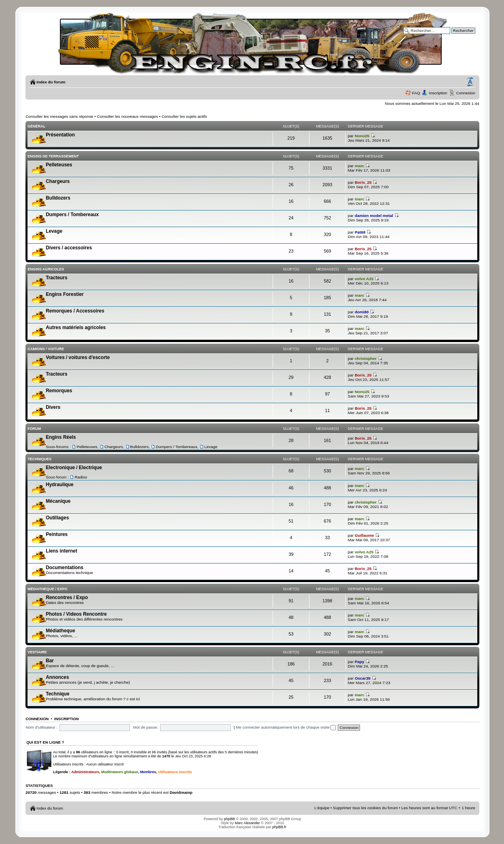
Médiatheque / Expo (47, 589)
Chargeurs (58, 181)
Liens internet (61, 551)
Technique (57, 694)
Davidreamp (181, 792)
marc (360, 166)
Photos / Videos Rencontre (76, 614)
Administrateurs (85, 772)
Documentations (65, 568)
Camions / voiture (46, 349)
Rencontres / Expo (67, 597)
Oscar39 (363, 678)
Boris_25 (363, 182)
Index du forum (51, 82)
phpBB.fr (279, 827)
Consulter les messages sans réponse (59, 116)
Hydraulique (60, 485)
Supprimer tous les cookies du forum (365, 808)
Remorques (59, 391)
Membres (148, 772)
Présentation (60, 135)
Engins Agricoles (46, 269)
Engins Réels (61, 437)
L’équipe (322, 808)
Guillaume (364, 535)
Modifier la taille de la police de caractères (470, 82)
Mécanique (58, 501)
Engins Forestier (65, 294)
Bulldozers (58, 198)
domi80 (362, 312)
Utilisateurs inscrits (175, 772)
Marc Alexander (247, 823)
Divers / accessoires (69, 248)
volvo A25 (364, 279)
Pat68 (360, 232)
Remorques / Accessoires (75, 311)
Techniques (39, 459)
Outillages (57, 518)
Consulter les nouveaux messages (128, 116)
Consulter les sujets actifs (184, 116)
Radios (81, 477)
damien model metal (374, 216)
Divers (53, 407)
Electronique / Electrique (74, 468)
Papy (360, 662)
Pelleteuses (59, 165)
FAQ (416, 93)
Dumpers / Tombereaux (72, 215)
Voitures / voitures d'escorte (78, 357)
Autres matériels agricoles (76, 327)
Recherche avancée (457, 36)
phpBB (230, 819)
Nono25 (362, 136)
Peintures (57, 534)
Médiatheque (60, 631)
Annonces (57, 677)
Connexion (466, 93)
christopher (366, 358)
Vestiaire (37, 652)
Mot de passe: (146, 727)
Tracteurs (56, 278)
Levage (54, 231)
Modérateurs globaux (120, 772)
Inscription (438, 93)
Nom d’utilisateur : (41, 727)
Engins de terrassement (53, 156)
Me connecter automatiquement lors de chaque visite (286, 727)
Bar (50, 661)
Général (36, 126)
